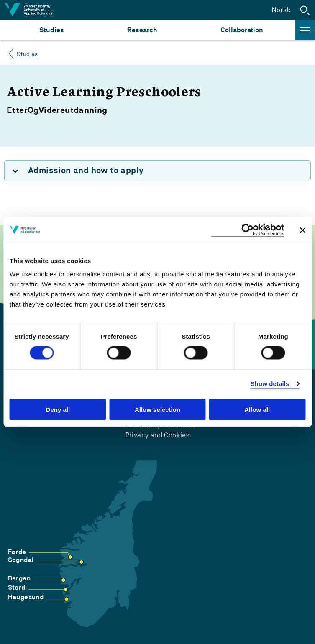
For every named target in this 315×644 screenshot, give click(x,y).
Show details (270, 384)
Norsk (281, 10)
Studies (52, 30)
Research (142, 30)
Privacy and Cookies (158, 435)
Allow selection (157, 409)
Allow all (257, 409)
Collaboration (242, 30)
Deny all (58, 409)
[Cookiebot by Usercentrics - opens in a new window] (247, 230)
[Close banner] (302, 230)
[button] (305, 10)
